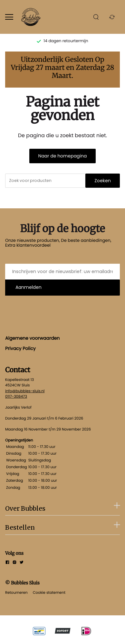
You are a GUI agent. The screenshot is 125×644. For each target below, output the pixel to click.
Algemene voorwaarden (32, 338)
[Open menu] (9, 17)
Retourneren (16, 592)
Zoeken (103, 181)
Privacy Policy (20, 348)
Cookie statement (49, 592)
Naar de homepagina (63, 156)
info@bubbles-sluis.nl (25, 391)
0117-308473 (16, 396)
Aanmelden (29, 287)
